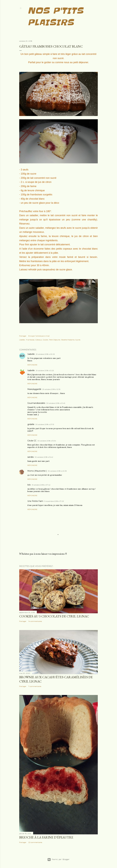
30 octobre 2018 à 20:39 (57, 471)
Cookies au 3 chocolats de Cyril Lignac (54, 616)
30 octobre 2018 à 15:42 (44, 457)
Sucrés (78, 340)
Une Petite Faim (35, 501)
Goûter (45, 340)
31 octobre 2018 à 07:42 (41, 485)
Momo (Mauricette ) (37, 471)
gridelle (31, 424)
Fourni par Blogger (58, 860)
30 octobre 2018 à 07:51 (45, 424)
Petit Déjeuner (55, 340)
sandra (30, 457)
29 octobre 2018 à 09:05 (45, 354)
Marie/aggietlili (34, 389)
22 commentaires (35, 842)
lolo (29, 485)
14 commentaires (35, 621)
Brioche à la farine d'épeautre (46, 837)
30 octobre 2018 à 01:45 (56, 403)
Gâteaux (39, 340)
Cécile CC (32, 441)
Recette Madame (68, 340)
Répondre (32, 365)
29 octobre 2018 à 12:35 (51, 389)
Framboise (30, 340)
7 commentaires (35, 686)
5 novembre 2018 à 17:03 (54, 501)
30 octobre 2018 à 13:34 (47, 441)
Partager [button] (23, 336)
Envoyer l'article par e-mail (39, 336)
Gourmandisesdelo (36, 403)
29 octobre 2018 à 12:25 (45, 370)
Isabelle (31, 354)
